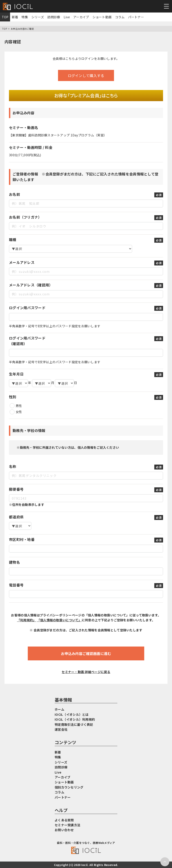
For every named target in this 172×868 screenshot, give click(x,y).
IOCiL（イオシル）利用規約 (75, 719)
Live (67, 17)
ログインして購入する (86, 75)
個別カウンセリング (69, 787)
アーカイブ (81, 17)
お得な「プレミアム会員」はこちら (86, 95)
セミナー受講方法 (67, 825)
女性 (19, 412)
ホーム (59, 709)
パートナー (136, 17)
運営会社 (61, 729)
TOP (5, 17)
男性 (19, 406)
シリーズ (38, 17)
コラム (120, 17)
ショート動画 (102, 17)
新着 (15, 17)
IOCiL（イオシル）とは (72, 714)
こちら (70, 58)
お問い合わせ (64, 830)
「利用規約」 (27, 620)
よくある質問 (64, 820)
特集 (25, 17)
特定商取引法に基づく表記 (74, 724)
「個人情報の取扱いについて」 (59, 620)
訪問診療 (54, 17)
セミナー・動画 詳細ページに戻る (86, 672)
